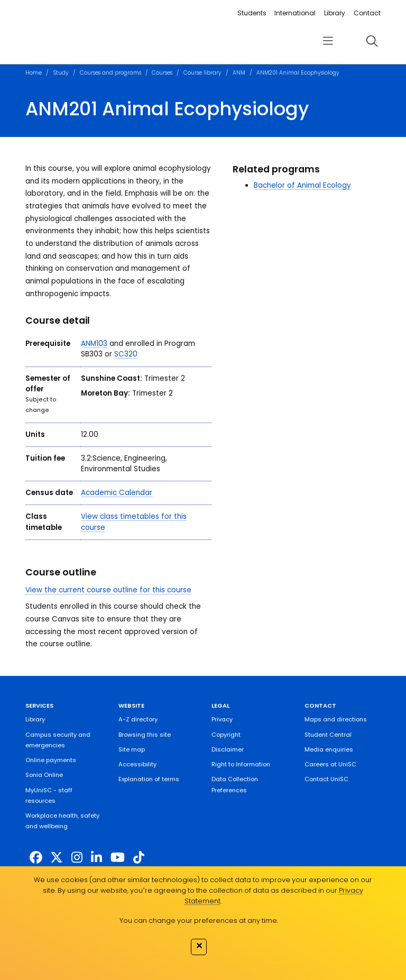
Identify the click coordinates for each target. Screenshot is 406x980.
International (295, 13)
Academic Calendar (117, 493)
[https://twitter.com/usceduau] (57, 857)
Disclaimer (228, 749)
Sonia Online (44, 775)
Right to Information (241, 764)
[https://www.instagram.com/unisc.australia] (77, 857)
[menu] (328, 41)
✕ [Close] (199, 946)
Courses (162, 73)
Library (335, 13)
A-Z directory (138, 719)
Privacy (222, 719)
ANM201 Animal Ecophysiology (298, 73)
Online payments (51, 760)
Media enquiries (329, 749)
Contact (367, 13)
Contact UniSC (326, 779)
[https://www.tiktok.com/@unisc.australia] (139, 857)
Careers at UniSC (330, 764)
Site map (132, 749)
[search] (372, 41)
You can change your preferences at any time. (199, 921)
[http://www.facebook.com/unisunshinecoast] (36, 857)
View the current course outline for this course (108, 590)
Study (61, 73)
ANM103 (94, 344)
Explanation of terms (149, 779)
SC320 (126, 354)
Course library (202, 73)
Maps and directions (336, 719)
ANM (239, 73)
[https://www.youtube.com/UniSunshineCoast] (118, 857)
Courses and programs (110, 73)
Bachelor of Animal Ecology (302, 185)
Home (34, 73)
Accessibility (137, 764)
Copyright (226, 735)
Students (252, 13)
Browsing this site (145, 735)
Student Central (328, 735)
